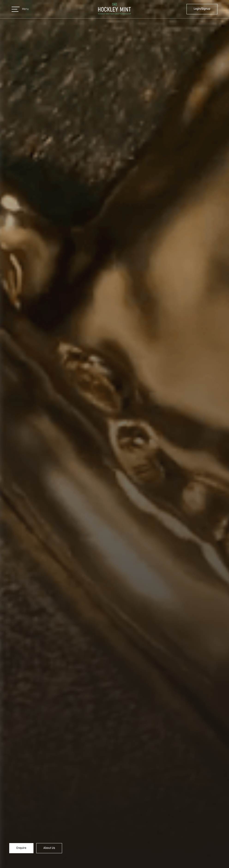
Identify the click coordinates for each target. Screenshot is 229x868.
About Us (49, 848)
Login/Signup (202, 9)
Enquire (21, 848)
